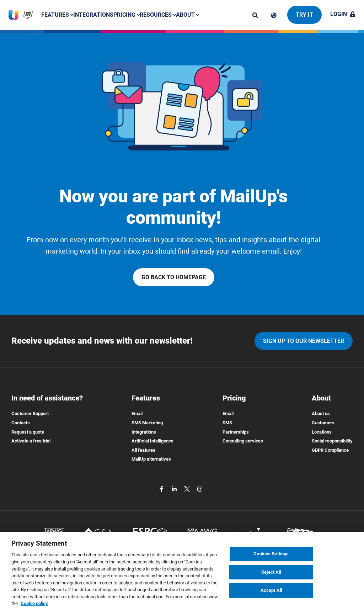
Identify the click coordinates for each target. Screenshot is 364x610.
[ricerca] (255, 15)
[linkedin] (175, 489)
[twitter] (188, 489)
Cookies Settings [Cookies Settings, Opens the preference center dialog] (271, 560)
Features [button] (57, 15)
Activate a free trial (31, 441)
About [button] (188, 15)
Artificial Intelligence (152, 441)
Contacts (21, 423)
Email (137, 413)
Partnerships (236, 432)
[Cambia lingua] (274, 15)
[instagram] (200, 489)
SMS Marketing (147, 423)
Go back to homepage (174, 277)
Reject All (271, 578)
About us (321, 413)
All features (143, 450)
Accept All (271, 596)
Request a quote (28, 432)
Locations (322, 432)
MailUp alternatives (151, 459)
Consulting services (243, 441)
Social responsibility (332, 441)
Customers (323, 423)
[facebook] (162, 489)
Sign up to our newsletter (304, 341)
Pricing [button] (127, 15)
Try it (304, 15)
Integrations (93, 15)
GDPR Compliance (330, 450)
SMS (227, 423)
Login (343, 14)
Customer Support (30, 413)
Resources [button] (158, 15)
